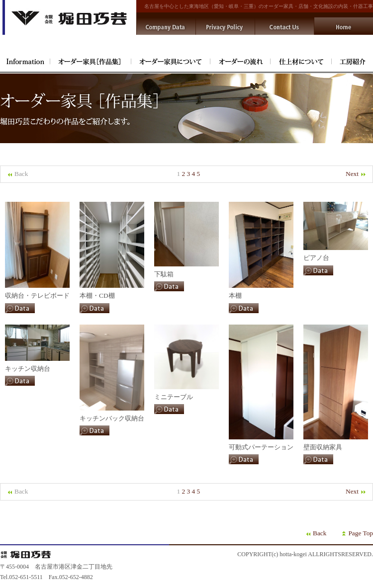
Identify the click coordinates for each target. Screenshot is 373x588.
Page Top (361, 533)
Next (356, 174)
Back (320, 533)
